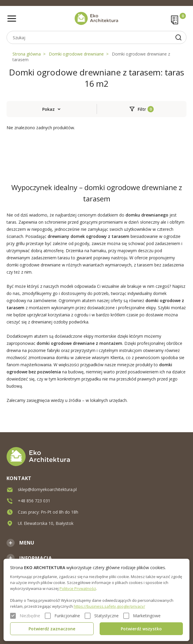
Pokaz (48, 109)
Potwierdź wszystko (141, 629)
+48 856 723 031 (34, 500)
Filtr (142, 109)
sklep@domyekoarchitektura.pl (47, 489)
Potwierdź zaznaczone (52, 629)
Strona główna (27, 54)
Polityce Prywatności (78, 588)
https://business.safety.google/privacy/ (109, 606)
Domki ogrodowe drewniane (76, 54)
